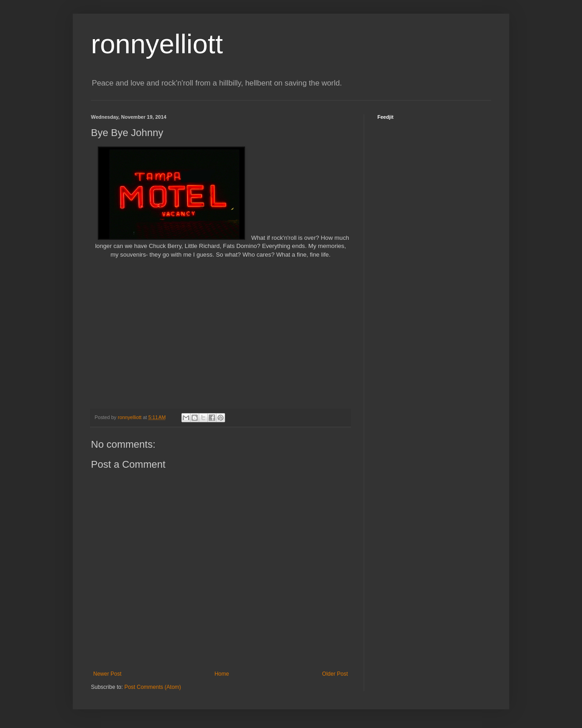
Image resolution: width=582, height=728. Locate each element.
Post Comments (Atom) (153, 687)
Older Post (335, 674)
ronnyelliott (157, 44)
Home (222, 674)
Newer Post (107, 674)
